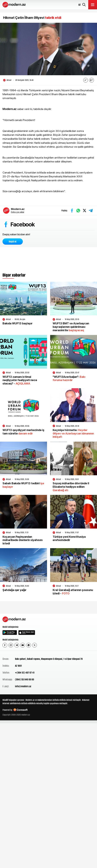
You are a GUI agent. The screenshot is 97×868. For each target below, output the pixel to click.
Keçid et (13, 242)
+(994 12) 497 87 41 (25, 673)
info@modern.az (23, 686)
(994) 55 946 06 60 (25, 679)
